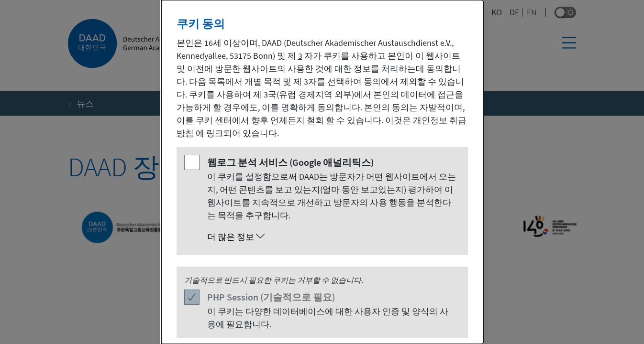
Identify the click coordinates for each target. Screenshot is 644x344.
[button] (332, 237)
